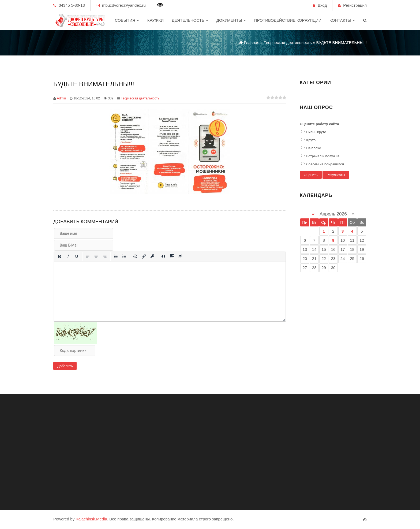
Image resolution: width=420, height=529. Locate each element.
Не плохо (313, 148)
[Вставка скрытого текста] (181, 256)
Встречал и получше (322, 156)
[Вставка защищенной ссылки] (152, 256)
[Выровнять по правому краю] (105, 256)
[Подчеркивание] (77, 256)
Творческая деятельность (140, 98)
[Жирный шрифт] (59, 256)
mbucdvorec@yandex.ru (124, 5)
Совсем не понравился (325, 164)
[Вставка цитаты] (163, 256)
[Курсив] (68, 256)
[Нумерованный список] (124, 256)
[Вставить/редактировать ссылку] (144, 256)
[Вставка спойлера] (172, 256)
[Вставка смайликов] (135, 256)
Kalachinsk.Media (91, 519)
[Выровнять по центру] (96, 256)
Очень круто (316, 132)
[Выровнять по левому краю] (88, 256)
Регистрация (355, 5)
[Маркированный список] (116, 256)
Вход (322, 5)
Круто (310, 140)
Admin (61, 98)
